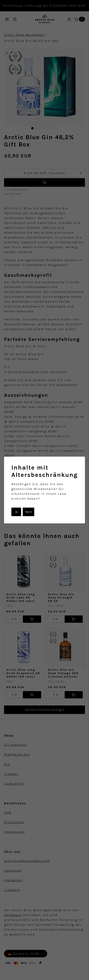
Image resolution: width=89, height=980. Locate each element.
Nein (28, 512)
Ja (16, 512)
